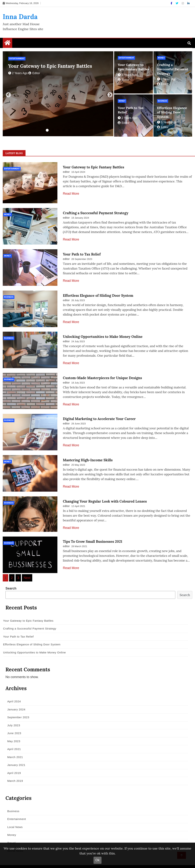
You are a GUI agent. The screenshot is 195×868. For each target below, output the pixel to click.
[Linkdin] (188, 3)
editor (34, 73)
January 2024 (15, 700)
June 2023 (13, 724)
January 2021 (15, 756)
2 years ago (18, 73)
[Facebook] (172, 3)
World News (14, 841)
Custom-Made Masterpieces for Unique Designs (102, 372)
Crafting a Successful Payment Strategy (173, 69)
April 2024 (13, 692)
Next (109, 94)
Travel (10, 834)
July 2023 (12, 716)
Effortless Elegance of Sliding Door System (172, 112)
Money (161, 58)
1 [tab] (47, 130)
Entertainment (17, 59)
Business (163, 101)
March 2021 (14, 748)
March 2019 (14, 771)
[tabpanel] (58, 94)
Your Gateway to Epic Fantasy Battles (50, 66)
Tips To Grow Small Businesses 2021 (93, 533)
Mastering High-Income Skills (88, 453)
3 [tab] (58, 130)
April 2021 (13, 740)
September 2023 (17, 708)
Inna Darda (20, 17)
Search (11, 579)
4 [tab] (64, 130)
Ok (97, 860)
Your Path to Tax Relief (82, 252)
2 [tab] (53, 130)
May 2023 (12, 732)
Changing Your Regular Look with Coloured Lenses (105, 493)
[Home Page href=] (7, 44)
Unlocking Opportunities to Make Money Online (103, 332)
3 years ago (167, 122)
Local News (14, 818)
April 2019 (13, 764)
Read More (71, 194)
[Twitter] (177, 3)
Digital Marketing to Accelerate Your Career (99, 413)
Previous (7, 94)
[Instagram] (183, 3)
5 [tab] (69, 130)
